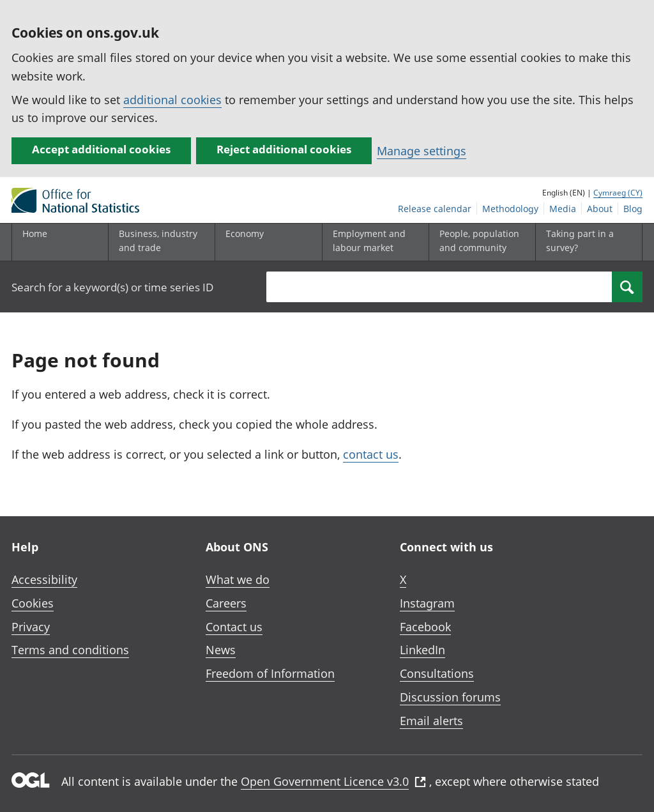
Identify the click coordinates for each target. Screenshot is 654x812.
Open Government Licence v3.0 (333, 781)
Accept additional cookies (101, 149)
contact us (371, 454)
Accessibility (44, 579)
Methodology (510, 209)
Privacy (31, 627)
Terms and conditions (70, 650)
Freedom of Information (270, 673)
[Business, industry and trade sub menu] (159, 242)
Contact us (234, 627)
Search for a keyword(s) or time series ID (112, 287)
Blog (633, 209)
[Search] (627, 287)
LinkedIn (422, 650)
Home (35, 234)
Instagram (427, 603)
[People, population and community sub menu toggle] (480, 242)
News (221, 650)
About (600, 209)
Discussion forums (450, 697)
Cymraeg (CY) (618, 193)
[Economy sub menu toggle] (266, 242)
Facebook (425, 627)
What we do (238, 579)
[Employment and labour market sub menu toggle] (373, 242)
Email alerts (431, 721)
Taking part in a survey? (580, 241)
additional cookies (172, 100)
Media (563, 209)
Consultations (437, 673)
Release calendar (435, 209)
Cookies (33, 603)
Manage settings (422, 151)
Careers (226, 603)
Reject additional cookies (284, 149)
